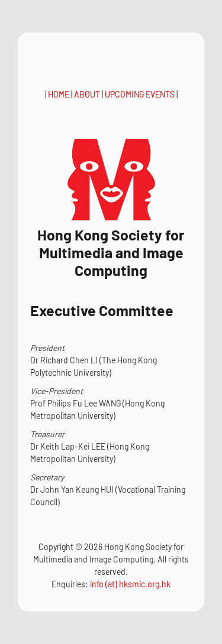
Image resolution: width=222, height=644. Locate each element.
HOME (59, 94)
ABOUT (87, 94)
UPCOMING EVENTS (140, 94)
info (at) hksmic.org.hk (130, 584)
